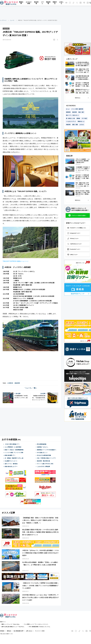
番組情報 (48, 3)
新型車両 (68, 112)
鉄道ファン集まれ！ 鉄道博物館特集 (14, 450)
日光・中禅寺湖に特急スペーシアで (46, 458)
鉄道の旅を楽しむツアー (11, 466)
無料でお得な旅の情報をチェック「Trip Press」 (13, 626)
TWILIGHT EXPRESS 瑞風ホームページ (16, 261)
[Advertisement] (45, 13)
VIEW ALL (78, 98)
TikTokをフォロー (73, 239)
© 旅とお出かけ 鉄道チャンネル (6, 634)
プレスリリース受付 (40, 631)
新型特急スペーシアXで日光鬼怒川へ (47, 450)
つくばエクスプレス (71, 121)
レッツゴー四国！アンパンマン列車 (14, 452)
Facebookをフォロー (74, 249)
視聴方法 (55, 3)
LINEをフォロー (73, 255)
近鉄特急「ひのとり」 (43, 447)
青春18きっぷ (81, 121)
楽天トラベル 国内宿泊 (11, 464)
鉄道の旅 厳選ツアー (10, 455)
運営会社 (9, 631)
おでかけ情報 (29, 3)
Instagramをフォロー (74, 233)
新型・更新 (75, 125)
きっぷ (68, 109)
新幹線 (78, 118)
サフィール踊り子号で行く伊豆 (45, 464)
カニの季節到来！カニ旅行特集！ (13, 447)
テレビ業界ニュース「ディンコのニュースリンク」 (36, 624)
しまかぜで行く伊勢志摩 (43, 466)
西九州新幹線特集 (42, 444)
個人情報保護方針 (18, 631)
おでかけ (82, 125)
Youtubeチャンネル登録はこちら (77, 228)
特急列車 (68, 125)
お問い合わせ (29, 631)
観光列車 (75, 112)
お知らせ (61, 3)
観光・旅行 (81, 112)
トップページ (3, 20)
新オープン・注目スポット (73, 115)
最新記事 (21, 3)
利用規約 (2, 631)
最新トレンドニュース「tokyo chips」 (11, 624)
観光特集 (36, 3)
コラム (42, 3)
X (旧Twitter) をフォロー (75, 244)
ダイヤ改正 (84, 118)
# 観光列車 (17, 383)
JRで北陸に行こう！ (42, 452)
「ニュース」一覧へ (30, 388)
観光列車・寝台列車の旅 (43, 461)
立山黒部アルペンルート (11, 461)
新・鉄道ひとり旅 (70, 118)
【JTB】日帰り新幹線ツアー (12, 444)
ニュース (12, 20)
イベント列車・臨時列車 (77, 109)
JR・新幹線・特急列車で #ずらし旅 (14, 458)
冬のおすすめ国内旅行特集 (44, 455)
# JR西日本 (10, 383)
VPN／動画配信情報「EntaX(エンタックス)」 (40, 626)
